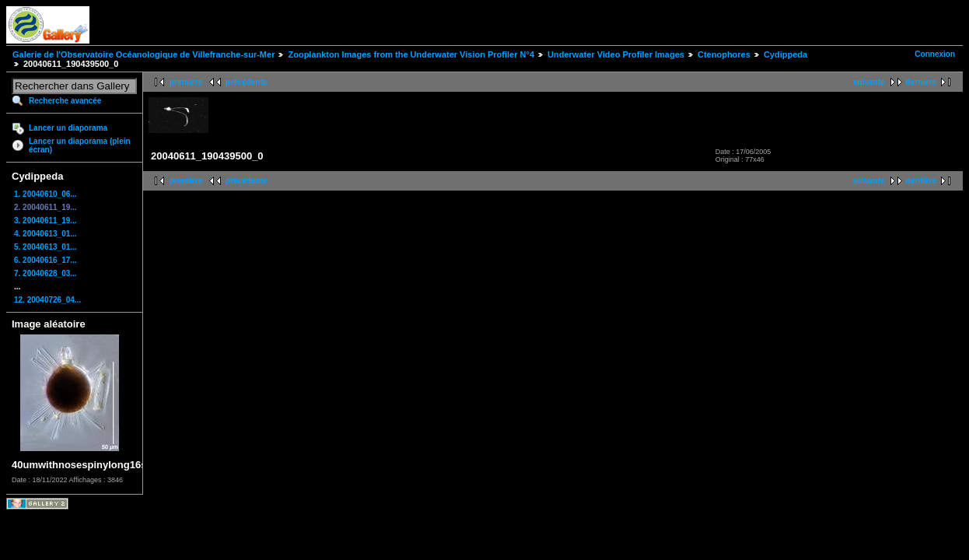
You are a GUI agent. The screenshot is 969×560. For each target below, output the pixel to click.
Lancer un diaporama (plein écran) (80, 145)
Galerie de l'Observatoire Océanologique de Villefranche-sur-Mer (143, 54)
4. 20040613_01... (45, 234)
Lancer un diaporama (68, 128)
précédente (246, 82)
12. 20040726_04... (47, 300)
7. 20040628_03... (45, 273)
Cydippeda (785, 54)
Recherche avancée (65, 101)
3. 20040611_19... (45, 220)
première (186, 82)
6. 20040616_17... (45, 260)
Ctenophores (724, 54)
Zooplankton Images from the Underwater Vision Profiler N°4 (411, 54)
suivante (869, 82)
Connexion (935, 54)
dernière (921, 82)
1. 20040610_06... (45, 194)
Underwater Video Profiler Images (616, 54)
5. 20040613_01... (45, 247)
